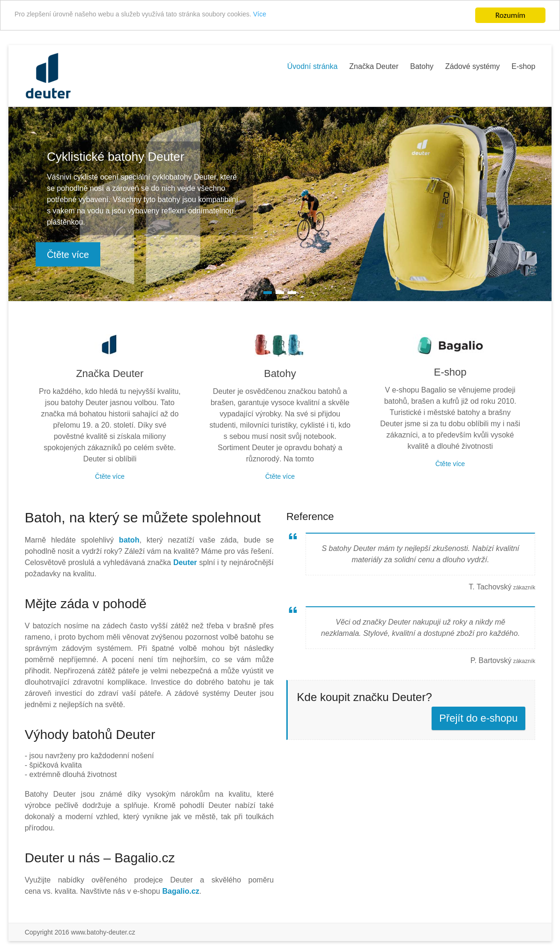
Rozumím (510, 15)
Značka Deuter (374, 66)
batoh (129, 540)
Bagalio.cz (181, 891)
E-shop (524, 66)
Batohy (422, 66)
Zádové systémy (472, 66)
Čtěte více (68, 255)
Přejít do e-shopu (478, 718)
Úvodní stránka (313, 66)
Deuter (185, 562)
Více (312, 16)
